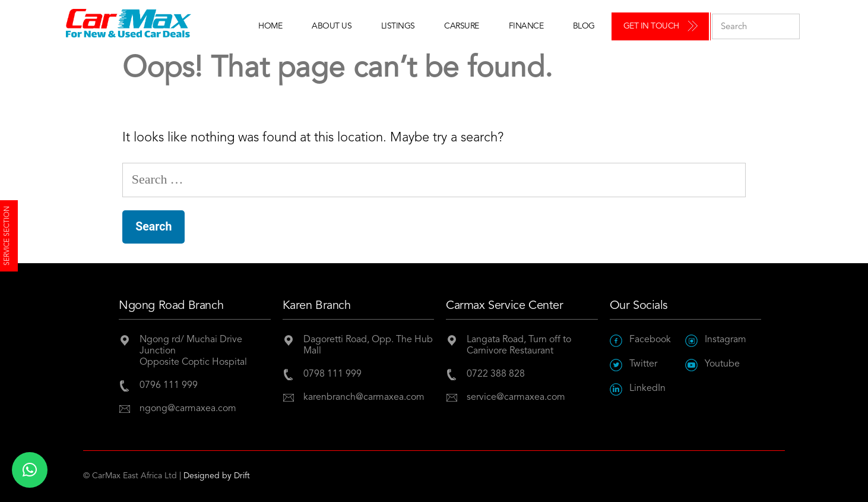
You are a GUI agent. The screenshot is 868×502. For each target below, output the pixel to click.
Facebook (640, 340)
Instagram (716, 340)
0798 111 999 (332, 374)
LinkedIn (638, 389)
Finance (526, 26)
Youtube (712, 364)
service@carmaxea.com (516, 397)
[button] (30, 470)
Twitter (633, 364)
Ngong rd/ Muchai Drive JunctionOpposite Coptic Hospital (193, 351)
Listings (398, 26)
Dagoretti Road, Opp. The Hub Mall (368, 345)
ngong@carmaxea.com (188, 409)
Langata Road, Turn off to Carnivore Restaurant (519, 345)
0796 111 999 (169, 386)
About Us (332, 26)
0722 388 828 (496, 374)
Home (270, 26)
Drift (242, 476)
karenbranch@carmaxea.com (364, 397)
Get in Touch (651, 26)
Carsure (462, 26)
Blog (584, 26)
